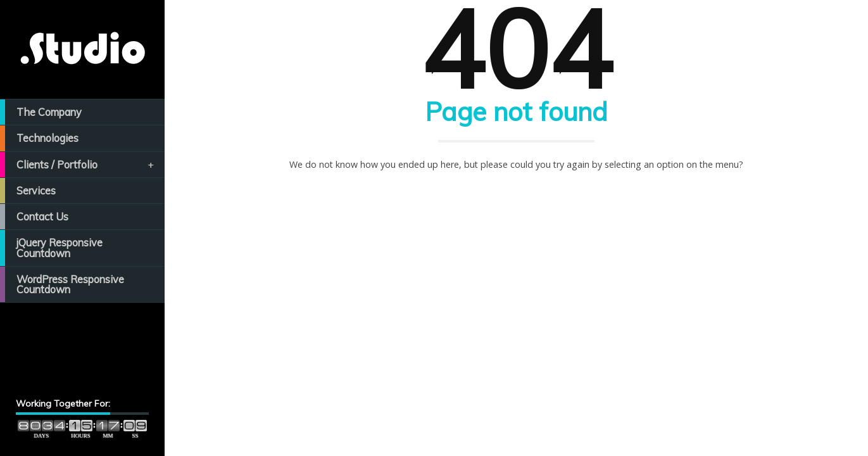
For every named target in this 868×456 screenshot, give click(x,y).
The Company (41, 112)
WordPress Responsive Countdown (62, 285)
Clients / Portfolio (78, 165)
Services (28, 191)
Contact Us (34, 217)
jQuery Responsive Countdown (51, 248)
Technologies (39, 138)
